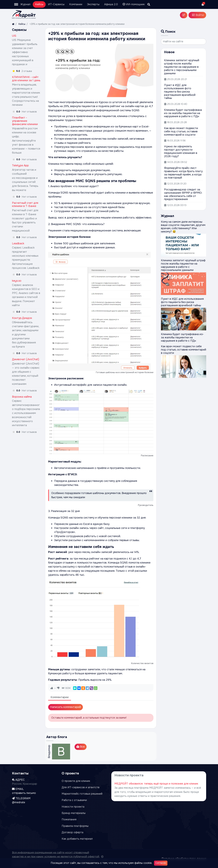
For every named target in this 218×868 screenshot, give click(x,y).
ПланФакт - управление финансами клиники (25, 121)
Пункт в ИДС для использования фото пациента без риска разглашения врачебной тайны (180, 92)
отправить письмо (24, 793)
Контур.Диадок (22, 318)
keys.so (17, 281)
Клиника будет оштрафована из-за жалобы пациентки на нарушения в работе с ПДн (183, 113)
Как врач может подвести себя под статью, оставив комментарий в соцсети (181, 131)
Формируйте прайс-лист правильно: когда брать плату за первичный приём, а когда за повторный (183, 173)
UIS (14, 36)
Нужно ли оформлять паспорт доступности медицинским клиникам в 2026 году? (181, 151)
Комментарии (60, 697)
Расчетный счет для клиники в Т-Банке (25, 205)
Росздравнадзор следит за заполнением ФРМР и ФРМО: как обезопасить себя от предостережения (183, 194)
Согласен (161, 863)
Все (81, 747)
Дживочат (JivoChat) (26, 359)
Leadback (18, 243)
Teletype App (20, 165)
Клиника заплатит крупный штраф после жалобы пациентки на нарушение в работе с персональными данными (182, 67)
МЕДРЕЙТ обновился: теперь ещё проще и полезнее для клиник (156, 784)
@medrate (19, 802)
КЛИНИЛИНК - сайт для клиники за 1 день (26, 79)
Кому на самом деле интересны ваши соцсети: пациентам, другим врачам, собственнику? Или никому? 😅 (183, 227)
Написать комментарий (66, 707)
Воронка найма (22, 397)
